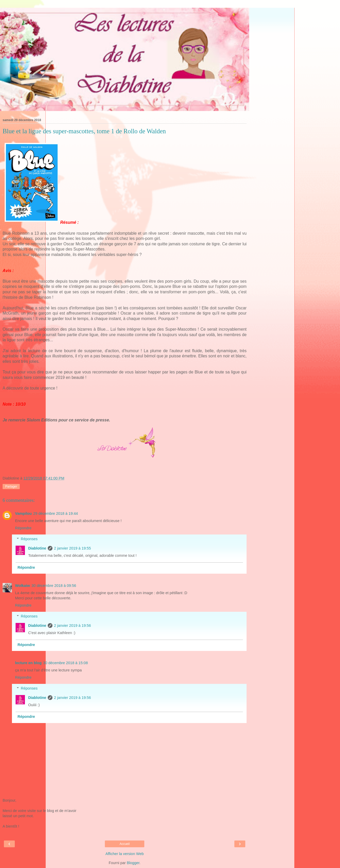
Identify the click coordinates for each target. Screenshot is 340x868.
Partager (11, 487)
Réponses (29, 539)
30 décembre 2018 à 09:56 (54, 586)
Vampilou (23, 513)
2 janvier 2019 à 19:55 (72, 548)
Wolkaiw (22, 586)
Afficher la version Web (124, 854)
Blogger (133, 863)
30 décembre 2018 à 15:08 (65, 663)
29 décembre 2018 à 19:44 (56, 513)
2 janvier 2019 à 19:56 (72, 626)
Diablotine (37, 548)
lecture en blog (28, 663)
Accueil (125, 844)
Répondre (23, 528)
